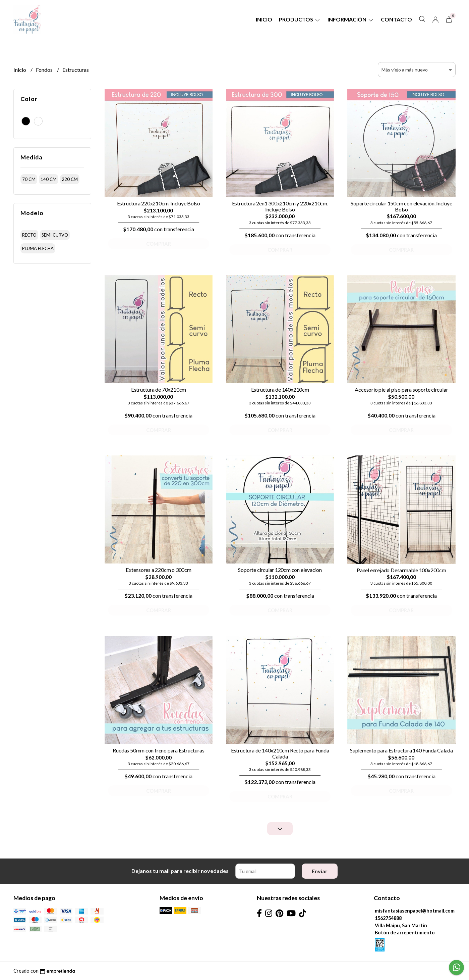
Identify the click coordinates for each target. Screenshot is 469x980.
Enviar (320, 871)
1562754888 (388, 918)
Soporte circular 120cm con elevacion (280, 570)
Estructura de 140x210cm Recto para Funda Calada (280, 753)
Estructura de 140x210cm (280, 389)
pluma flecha (38, 248)
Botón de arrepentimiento (405, 933)
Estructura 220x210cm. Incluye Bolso (159, 203)
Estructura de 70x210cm (159, 389)
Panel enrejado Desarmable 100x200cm (401, 570)
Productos (300, 19)
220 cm (70, 179)
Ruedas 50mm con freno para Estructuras (158, 750)
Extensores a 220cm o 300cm (159, 570)
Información (351, 19)
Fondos (45, 70)
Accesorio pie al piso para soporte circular (401, 389)
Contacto (396, 19)
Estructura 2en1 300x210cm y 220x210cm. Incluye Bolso (280, 206)
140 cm (49, 179)
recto (29, 235)
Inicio (264, 19)
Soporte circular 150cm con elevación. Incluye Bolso (401, 206)
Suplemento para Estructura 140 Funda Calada (401, 750)
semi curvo (55, 235)
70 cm (29, 179)
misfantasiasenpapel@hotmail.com (415, 911)
